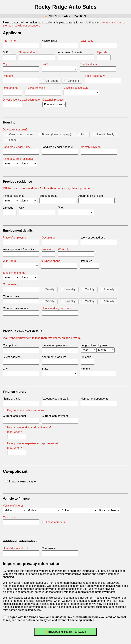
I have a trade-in (54, 522)
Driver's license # (35, 88)
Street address (28, 52)
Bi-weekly (68, 289)
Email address (88, 64)
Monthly (88, 289)
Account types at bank (55, 399)
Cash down (10, 517)
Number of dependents (94, 399)
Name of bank (11, 399)
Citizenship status (53, 100)
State (45, 64)
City (5, 64)
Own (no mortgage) (19, 134)
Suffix (6, 52)
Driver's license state (76, 88)
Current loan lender (14, 416)
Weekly (48, 289)
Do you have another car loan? (24, 410)
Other (11, 140)
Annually (107, 289)
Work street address (93, 238)
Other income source (16, 308)
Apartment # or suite (70, 52)
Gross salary (11, 284)
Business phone (51, 261)
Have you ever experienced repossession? (31, 443)
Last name (87, 41)
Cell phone (50, 81)
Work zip (47, 249)
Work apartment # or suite (18, 249)
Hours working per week (56, 308)
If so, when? (15, 432)
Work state (9, 261)
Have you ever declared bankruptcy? (27, 427)
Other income (11, 296)
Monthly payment (91, 147)
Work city (64, 249)
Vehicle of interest (14, 506)
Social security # (95, 76)
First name (9, 41)
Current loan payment (55, 416)
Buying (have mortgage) (55, 134)
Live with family (103, 134)
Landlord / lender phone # (57, 147)
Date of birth (10, 88)
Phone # (8, 76)
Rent (82, 134)
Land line (72, 81)
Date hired (86, 261)
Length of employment (94, 345)
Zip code (102, 52)
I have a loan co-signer (21, 482)
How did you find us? (16, 548)
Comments (48, 548)
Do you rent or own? (15, 130)
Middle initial (49, 41)
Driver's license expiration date (21, 100)
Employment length (14, 273)
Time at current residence (18, 159)
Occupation (49, 238)
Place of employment (16, 238)
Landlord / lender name (17, 147)
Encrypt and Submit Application (65, 632)
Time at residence (14, 196)
